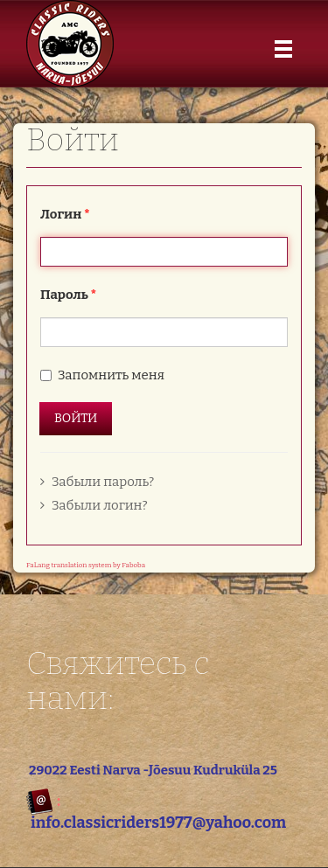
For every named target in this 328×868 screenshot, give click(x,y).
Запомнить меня (111, 375)
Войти (76, 418)
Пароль (68, 295)
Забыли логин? (94, 505)
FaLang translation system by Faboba (86, 565)
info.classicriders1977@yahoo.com (158, 823)
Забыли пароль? (97, 482)
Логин (65, 214)
